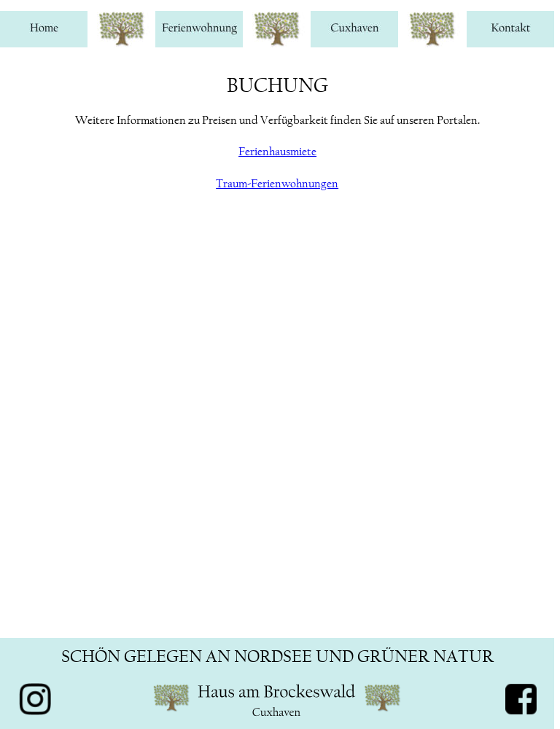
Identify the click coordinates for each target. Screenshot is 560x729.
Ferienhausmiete (277, 151)
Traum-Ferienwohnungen (277, 183)
